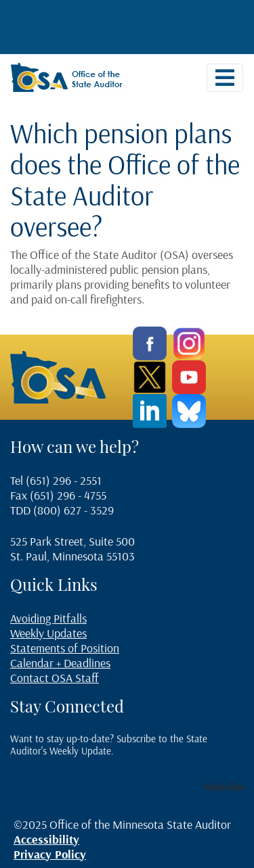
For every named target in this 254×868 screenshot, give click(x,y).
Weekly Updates (48, 633)
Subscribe (224, 787)
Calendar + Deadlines (60, 663)
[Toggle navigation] (225, 78)
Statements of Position (65, 648)
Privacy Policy (50, 854)
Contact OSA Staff (55, 678)
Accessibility (46, 839)
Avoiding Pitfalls (48, 618)
